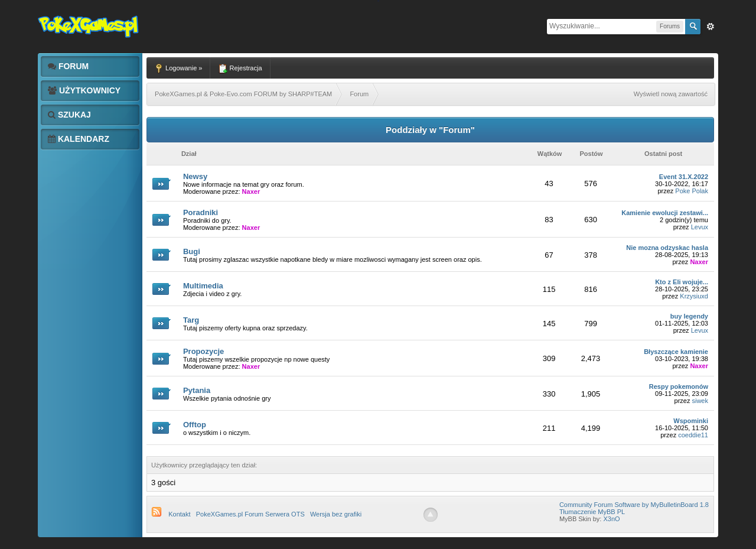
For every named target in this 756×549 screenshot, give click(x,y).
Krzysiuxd (694, 296)
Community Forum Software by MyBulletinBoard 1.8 (634, 505)
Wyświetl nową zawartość (671, 94)
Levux (700, 227)
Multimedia (203, 286)
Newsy (195, 176)
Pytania (197, 390)
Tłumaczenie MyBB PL (592, 512)
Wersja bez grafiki (336, 514)
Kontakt (179, 514)
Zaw (711, 27)
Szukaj (69, 115)
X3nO (611, 519)
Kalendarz (79, 139)
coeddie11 (693, 435)
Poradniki (201, 212)
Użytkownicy (84, 90)
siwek (700, 401)
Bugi (192, 251)
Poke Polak (692, 191)
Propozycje (203, 351)
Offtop (195, 425)
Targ (191, 320)
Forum (68, 66)
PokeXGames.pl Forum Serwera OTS (250, 514)
